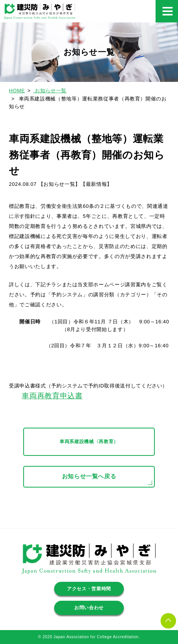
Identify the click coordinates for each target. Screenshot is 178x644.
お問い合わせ (89, 608)
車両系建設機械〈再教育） (89, 442)
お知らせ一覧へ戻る (89, 476)
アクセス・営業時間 (89, 589)
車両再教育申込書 (52, 396)
